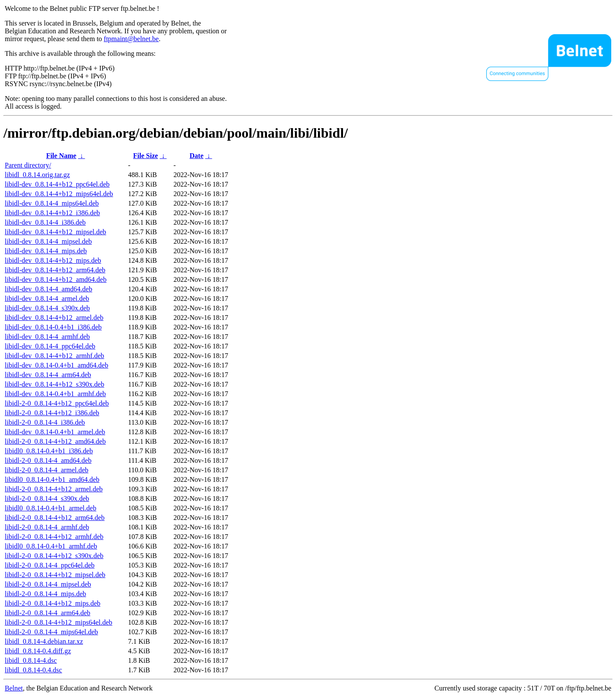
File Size (146, 156)
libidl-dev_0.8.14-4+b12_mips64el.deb (59, 194)
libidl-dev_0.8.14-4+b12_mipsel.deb (55, 232)
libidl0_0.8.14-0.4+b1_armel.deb (51, 508)
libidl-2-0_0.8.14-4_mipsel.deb (48, 584)
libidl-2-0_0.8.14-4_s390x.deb (47, 499)
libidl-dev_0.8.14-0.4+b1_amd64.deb (56, 365)
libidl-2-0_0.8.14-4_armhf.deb (47, 527)
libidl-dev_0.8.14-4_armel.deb (47, 298)
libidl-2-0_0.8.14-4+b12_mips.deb (53, 603)
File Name (61, 156)
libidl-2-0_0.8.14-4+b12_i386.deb (52, 413)
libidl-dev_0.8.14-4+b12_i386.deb (52, 213)
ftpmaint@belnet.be (131, 39)
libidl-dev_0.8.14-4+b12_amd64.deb (56, 279)
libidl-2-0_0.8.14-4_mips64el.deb (51, 632)
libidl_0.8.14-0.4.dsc (33, 670)
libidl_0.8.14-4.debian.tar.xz (44, 641)
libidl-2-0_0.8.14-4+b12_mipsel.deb (55, 575)
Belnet (14, 688)
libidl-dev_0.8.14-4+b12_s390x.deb (55, 384)
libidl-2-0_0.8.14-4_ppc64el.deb (50, 565)
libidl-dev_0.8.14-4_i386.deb (45, 222)
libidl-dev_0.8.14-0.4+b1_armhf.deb (55, 394)
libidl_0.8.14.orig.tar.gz (37, 175)
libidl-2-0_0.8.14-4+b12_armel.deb (54, 489)
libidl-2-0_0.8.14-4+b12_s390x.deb (54, 556)
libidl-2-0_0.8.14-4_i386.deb (45, 422)
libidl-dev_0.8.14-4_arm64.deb (48, 375)
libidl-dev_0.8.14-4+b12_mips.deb (53, 260)
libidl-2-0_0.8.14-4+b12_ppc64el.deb (57, 403)
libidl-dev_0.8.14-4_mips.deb (46, 251)
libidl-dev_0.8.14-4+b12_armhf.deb (55, 356)
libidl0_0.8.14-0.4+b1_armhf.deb (51, 546)
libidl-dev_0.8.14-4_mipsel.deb (48, 241)
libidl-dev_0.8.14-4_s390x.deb (47, 308)
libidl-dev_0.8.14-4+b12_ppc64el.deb (57, 184)
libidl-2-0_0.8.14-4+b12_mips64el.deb (59, 622)
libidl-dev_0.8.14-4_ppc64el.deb (50, 346)
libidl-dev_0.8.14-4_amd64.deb (48, 289)
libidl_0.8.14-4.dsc (31, 660)
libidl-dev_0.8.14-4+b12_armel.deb (54, 318)
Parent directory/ (28, 165)
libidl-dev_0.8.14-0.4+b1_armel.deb (55, 432)
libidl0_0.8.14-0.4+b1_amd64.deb (52, 479)
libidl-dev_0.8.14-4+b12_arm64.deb (55, 270)
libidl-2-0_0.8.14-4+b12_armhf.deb (54, 537)
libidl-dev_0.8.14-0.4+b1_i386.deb (53, 327)
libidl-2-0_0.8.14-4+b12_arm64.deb (55, 518)
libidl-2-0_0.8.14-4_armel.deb (47, 470)
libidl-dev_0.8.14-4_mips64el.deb (52, 203)
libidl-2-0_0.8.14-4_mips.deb (45, 594)
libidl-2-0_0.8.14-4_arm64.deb (48, 613)
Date (196, 156)
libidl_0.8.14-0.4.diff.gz (38, 651)
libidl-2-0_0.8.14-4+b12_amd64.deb (55, 441)
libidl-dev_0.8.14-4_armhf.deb (47, 337)
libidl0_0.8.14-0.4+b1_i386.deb (49, 451)
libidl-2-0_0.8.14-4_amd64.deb (48, 460)
